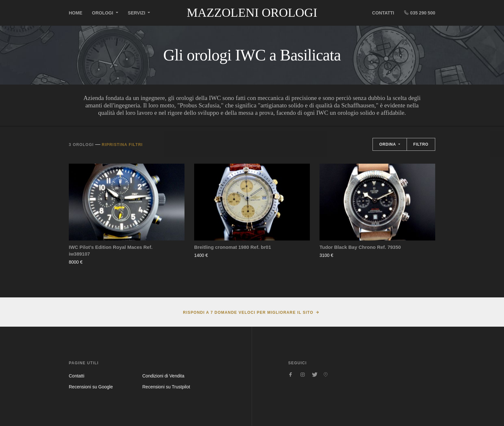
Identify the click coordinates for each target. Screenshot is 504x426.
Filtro (421, 144)
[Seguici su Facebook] (291, 375)
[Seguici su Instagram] (302, 375)
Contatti (383, 13)
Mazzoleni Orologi (252, 13)
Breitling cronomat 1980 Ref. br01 (233, 247)
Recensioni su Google (91, 387)
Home (76, 13)
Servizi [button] (137, 13)
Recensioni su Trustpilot (166, 387)
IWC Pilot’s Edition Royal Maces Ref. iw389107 (111, 250)
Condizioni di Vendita (163, 376)
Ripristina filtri (122, 145)
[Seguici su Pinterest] (326, 375)
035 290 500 (419, 13)
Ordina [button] (388, 144)
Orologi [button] (103, 13)
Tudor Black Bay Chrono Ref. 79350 (360, 247)
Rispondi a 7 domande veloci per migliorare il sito (248, 313)
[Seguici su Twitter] (314, 375)
